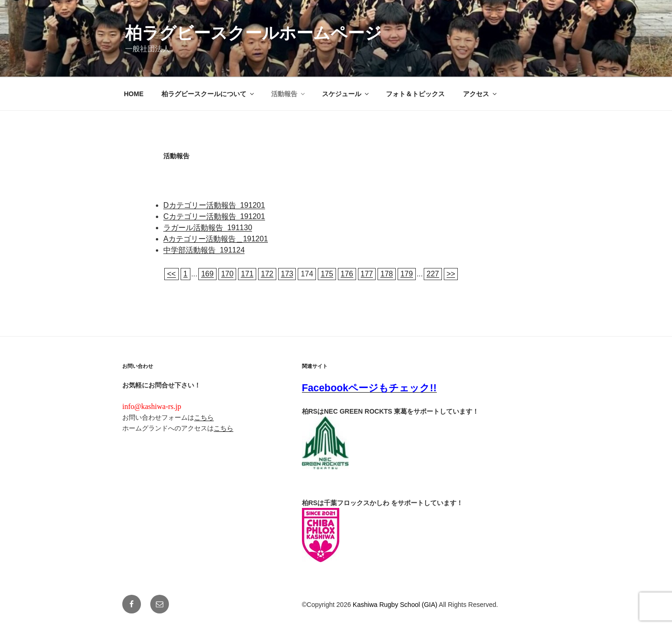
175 (327, 274)
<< (171, 274)
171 (247, 274)
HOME (134, 94)
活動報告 (289, 94)
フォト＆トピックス (415, 94)
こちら (204, 417)
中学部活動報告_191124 (204, 250)
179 (407, 274)
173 (287, 274)
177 (367, 274)
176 (347, 274)
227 (433, 274)
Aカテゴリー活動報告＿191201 (216, 239)
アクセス (480, 94)
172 (267, 274)
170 (227, 274)
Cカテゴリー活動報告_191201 (214, 216)
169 (207, 274)
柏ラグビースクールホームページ (253, 33)
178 (387, 274)
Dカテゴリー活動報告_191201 (214, 205)
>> (451, 274)
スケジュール (346, 94)
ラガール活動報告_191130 (208, 228)
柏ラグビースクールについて (208, 94)
